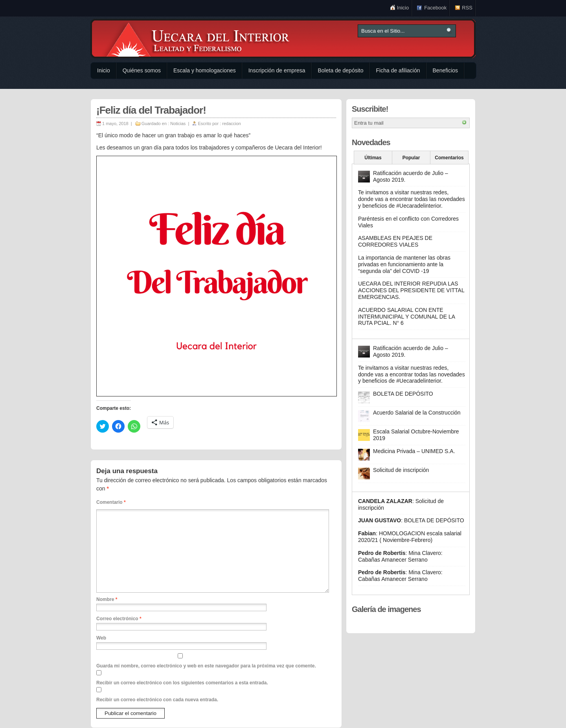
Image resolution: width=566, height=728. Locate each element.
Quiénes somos (142, 70)
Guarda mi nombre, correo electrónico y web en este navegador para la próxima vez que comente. (206, 666)
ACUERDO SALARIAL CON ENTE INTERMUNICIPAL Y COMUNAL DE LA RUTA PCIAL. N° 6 (406, 317)
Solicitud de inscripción (401, 470)
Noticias (178, 123)
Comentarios (449, 158)
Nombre (107, 599)
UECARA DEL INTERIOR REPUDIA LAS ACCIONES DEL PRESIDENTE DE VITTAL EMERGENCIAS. (411, 290)
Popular (411, 158)
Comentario (111, 502)
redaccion (232, 123)
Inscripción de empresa (277, 70)
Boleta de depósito (340, 70)
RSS (467, 8)
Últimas (373, 158)
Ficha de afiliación (398, 70)
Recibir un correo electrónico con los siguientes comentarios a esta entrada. (182, 683)
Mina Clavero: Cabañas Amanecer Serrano (400, 556)
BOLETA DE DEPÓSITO (403, 394)
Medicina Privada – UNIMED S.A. (414, 451)
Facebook (435, 8)
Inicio (403, 8)
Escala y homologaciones (205, 70)
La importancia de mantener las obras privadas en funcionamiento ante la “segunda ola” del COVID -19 (404, 264)
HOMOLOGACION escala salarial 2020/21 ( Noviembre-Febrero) (410, 537)
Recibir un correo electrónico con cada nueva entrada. (157, 700)
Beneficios (446, 70)
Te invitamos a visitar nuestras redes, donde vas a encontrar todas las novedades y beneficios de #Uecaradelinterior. (412, 199)
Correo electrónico (119, 619)
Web (101, 638)
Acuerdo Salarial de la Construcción (417, 413)
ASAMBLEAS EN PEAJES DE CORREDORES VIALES (395, 241)
